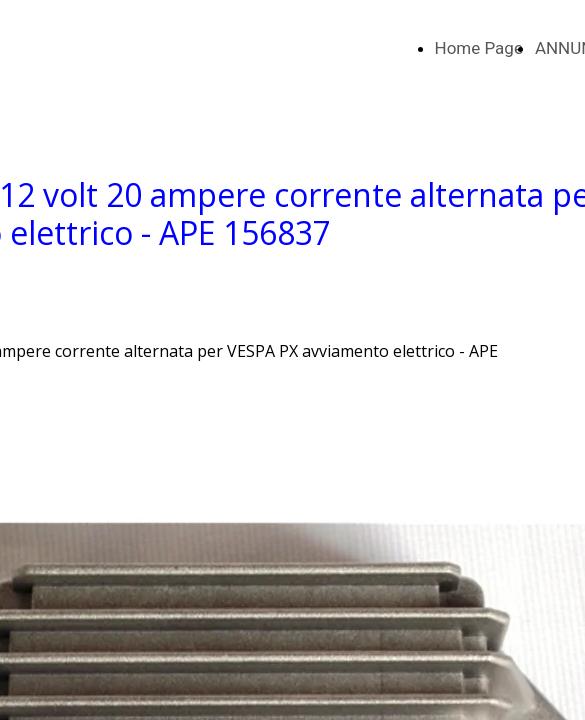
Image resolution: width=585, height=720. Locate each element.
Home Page (479, 48)
